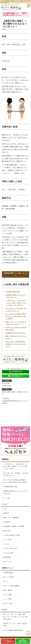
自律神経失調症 (8, 573)
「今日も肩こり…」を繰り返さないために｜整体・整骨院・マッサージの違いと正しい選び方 (16, 303)
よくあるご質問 (8, 553)
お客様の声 (7, 522)
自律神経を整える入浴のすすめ (15, 333)
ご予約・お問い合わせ (10, 548)
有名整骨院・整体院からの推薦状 (14, 526)
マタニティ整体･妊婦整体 (11, 586)
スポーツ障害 (8, 595)
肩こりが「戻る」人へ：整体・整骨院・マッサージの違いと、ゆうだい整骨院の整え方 (15, 617)
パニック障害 (8, 599)
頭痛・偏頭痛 (8, 590)
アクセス (6, 544)
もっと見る (7, 498)
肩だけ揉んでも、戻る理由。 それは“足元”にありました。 (16, 474)
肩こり (5, 581)
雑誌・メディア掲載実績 (11, 518)
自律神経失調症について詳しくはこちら (16, 274)
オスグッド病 (8, 603)
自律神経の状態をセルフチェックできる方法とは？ (15, 492)
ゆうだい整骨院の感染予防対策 (13, 630)
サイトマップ (8, 562)
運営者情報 (7, 557)
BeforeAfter (7, 531)
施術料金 (6, 513)
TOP (5, 509)
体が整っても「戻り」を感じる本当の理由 (15, 625)
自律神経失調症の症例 (13, 292)
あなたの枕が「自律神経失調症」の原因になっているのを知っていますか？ (16, 344)
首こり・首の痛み (9, 577)
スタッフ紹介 (8, 540)
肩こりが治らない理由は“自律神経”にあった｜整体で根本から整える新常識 (16, 316)
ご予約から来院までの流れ (12, 535)
